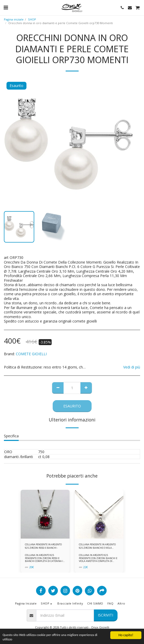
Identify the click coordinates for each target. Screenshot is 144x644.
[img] (45, 514)
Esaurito (72, 406)
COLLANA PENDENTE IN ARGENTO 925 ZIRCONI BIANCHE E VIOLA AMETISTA (97, 546)
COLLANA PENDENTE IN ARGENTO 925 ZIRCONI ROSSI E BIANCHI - (43, 546)
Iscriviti (105, 615)
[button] (6, 7)
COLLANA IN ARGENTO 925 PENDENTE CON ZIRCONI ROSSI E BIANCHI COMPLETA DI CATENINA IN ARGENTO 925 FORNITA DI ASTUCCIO (45, 559)
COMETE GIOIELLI (31, 354)
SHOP (32, 19)
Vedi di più (132, 367)
